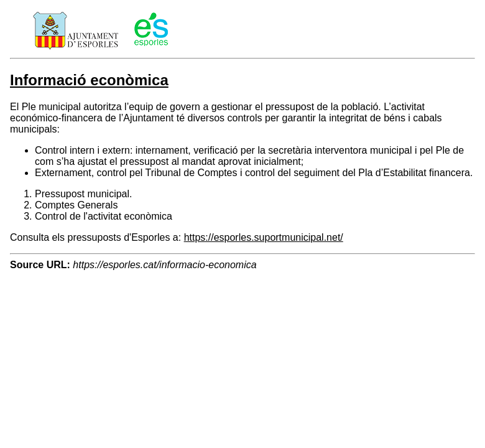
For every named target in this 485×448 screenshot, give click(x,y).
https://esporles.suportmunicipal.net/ (264, 237)
